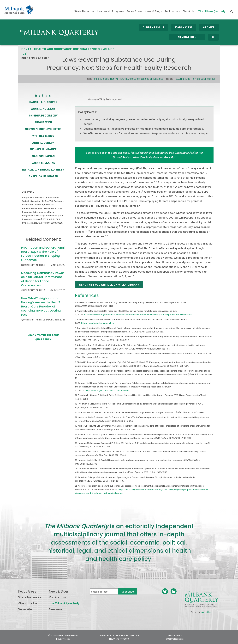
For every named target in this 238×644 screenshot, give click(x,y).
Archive (209, 27)
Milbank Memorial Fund (19, 10)
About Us (188, 11)
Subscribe (25, 609)
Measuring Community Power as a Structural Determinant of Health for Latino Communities (43, 279)
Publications (172, 11)
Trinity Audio (105, 99)
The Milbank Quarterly (212, 11)
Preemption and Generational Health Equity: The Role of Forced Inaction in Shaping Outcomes (43, 254)
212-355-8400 (175, 635)
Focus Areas (134, 11)
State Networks (84, 11)
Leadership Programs (110, 11)
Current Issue (154, 27)
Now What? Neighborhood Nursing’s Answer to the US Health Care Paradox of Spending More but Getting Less (41, 306)
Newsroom (57, 609)
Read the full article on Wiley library (109, 285)
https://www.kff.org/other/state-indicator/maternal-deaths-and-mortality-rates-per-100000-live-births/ (138, 314)
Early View (184, 27)
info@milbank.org (175, 639)
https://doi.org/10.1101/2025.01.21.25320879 (107, 390)
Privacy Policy (63, 639)
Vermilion (206, 612)
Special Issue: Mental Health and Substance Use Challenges (128, 79)
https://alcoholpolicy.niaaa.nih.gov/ (99, 323)
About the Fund (29, 603)
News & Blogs (153, 11)
